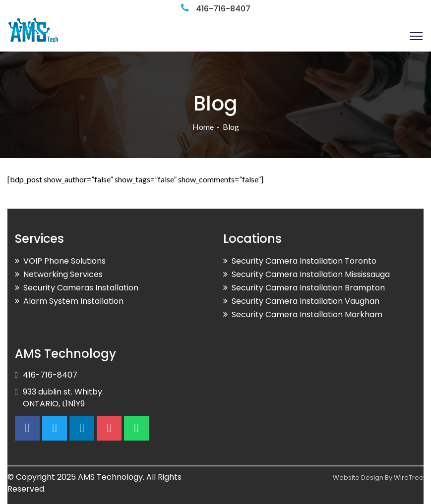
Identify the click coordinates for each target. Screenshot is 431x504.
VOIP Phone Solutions (64, 261)
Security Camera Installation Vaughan (306, 301)
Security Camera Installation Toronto (304, 261)
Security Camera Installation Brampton (308, 288)
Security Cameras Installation (81, 288)
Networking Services (63, 274)
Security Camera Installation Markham (307, 314)
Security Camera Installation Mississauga (311, 274)
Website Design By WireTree (378, 477)
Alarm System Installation (73, 301)
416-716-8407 (223, 9)
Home (203, 127)
